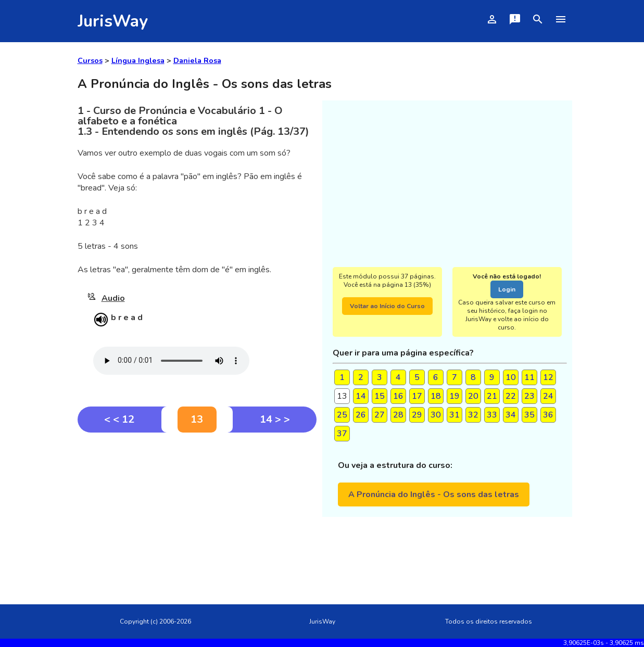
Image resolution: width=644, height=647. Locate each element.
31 (454, 415)
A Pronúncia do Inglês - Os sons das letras (434, 494)
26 (361, 415)
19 (454, 396)
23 (529, 396)
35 (529, 415)
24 (548, 396)
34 (511, 415)
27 (380, 415)
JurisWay (113, 21)
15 (380, 396)
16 (398, 396)
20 (473, 396)
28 (398, 415)
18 (436, 396)
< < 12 (119, 419)
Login (507, 289)
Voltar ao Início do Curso (387, 306)
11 (529, 377)
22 (511, 396)
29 (417, 415)
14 (361, 396)
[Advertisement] (197, 511)
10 (511, 377)
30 (436, 415)
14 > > (275, 419)
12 (548, 377)
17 (417, 396)
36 (548, 415)
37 (342, 434)
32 (473, 415)
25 (342, 415)
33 (492, 415)
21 (492, 396)
